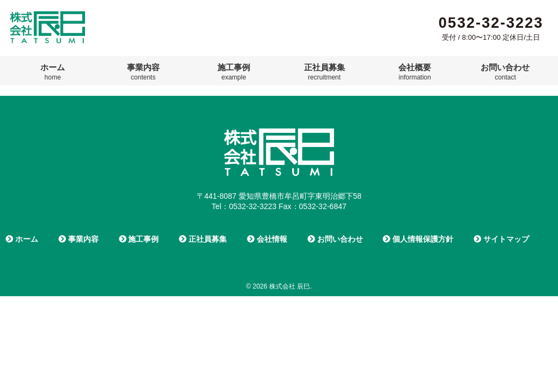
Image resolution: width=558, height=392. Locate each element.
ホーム (53, 72)
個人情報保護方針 (418, 239)
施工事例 (234, 72)
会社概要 (415, 72)
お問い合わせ (505, 72)
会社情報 (267, 239)
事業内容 (143, 72)
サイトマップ (501, 239)
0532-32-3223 (491, 23)
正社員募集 (325, 72)
